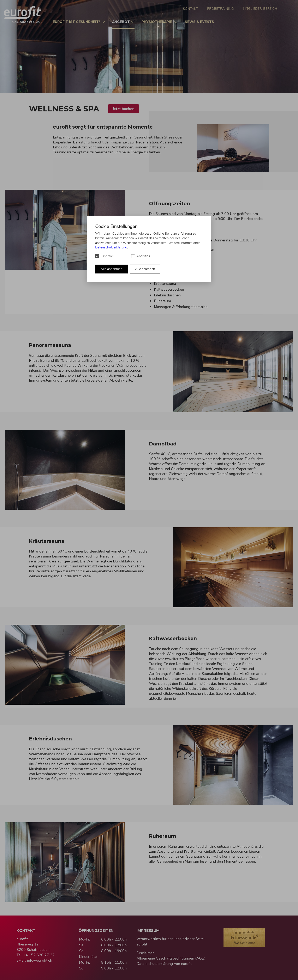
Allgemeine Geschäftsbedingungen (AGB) (171, 958)
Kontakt (190, 9)
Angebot (123, 24)
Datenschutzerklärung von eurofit (164, 964)
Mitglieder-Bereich (260, 9)
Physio (158, 22)
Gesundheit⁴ (77, 22)
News (200, 22)
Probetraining (220, 9)
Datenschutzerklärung (111, 247)
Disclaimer (145, 953)
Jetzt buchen (124, 109)
